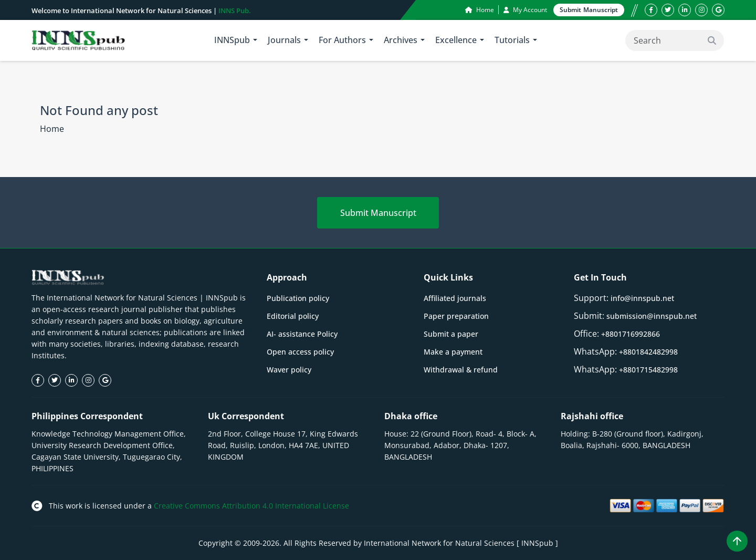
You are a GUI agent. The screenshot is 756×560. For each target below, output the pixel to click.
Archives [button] (401, 40)
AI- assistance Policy (302, 334)
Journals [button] (284, 40)
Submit (589, 10)
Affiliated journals (455, 298)
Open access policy (300, 352)
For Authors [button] (342, 40)
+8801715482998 (648, 370)
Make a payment (453, 352)
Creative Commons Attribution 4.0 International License (251, 506)
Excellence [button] (456, 40)
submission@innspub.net (652, 316)
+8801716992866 (631, 334)
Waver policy (289, 370)
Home (480, 10)
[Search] (675, 40)
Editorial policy (293, 316)
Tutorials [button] (512, 40)
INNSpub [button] (232, 40)
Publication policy (298, 298)
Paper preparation (456, 316)
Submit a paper (451, 334)
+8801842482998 (648, 352)
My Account (525, 10)
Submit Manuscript (378, 213)
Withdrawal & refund (461, 370)
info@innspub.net (642, 298)
